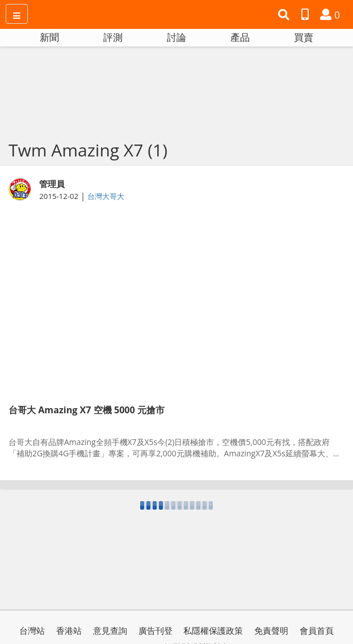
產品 (240, 37)
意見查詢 (110, 630)
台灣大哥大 (106, 196)
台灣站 (32, 630)
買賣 (304, 37)
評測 (113, 37)
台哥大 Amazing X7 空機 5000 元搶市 (87, 410)
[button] (285, 15)
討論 (176, 37)
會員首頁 (317, 630)
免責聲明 (271, 630)
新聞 (49, 37)
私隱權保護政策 (213, 630)
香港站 (69, 630)
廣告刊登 (156, 630)
